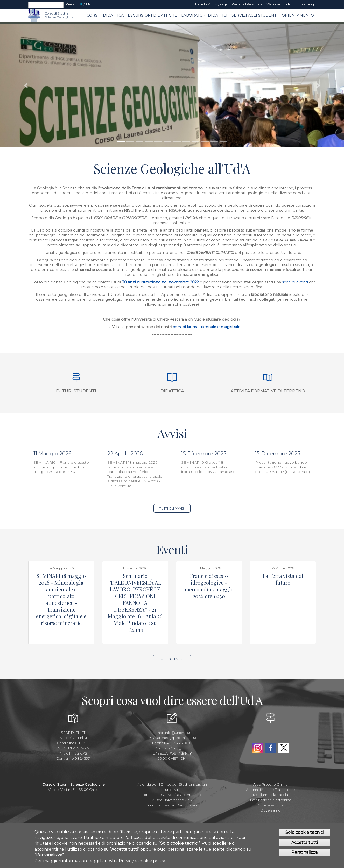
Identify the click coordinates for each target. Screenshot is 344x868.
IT (81, 4)
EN (88, 4)
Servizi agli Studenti (255, 15)
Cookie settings (271, 805)
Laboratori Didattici (204, 15)
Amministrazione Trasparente (271, 790)
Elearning (306, 4)
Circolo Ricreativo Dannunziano (172, 805)
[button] (26, 86)
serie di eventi (296, 282)
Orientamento (298, 15)
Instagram (258, 748)
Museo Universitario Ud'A (172, 800)
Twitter (284, 748)
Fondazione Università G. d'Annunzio (172, 795)
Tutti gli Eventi (172, 659)
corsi (177, 327)
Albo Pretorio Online (271, 784)
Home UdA (202, 4)
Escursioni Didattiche (152, 15)
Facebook (271, 748)
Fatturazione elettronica (271, 800)
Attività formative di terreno (268, 391)
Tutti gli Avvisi (172, 508)
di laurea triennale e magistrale (211, 327)
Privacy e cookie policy (142, 861)
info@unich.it (178, 733)
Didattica (113, 15)
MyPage (221, 4)
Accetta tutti (305, 842)
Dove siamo (271, 810)
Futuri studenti (76, 391)
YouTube (271, 736)
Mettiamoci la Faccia (271, 795)
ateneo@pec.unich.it (176, 738)
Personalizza (304, 852)
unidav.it (172, 790)
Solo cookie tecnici (304, 832)
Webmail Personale (247, 4)
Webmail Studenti (281, 4)
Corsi (93, 15)
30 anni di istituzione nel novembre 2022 (160, 282)
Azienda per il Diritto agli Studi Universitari (172, 784)
